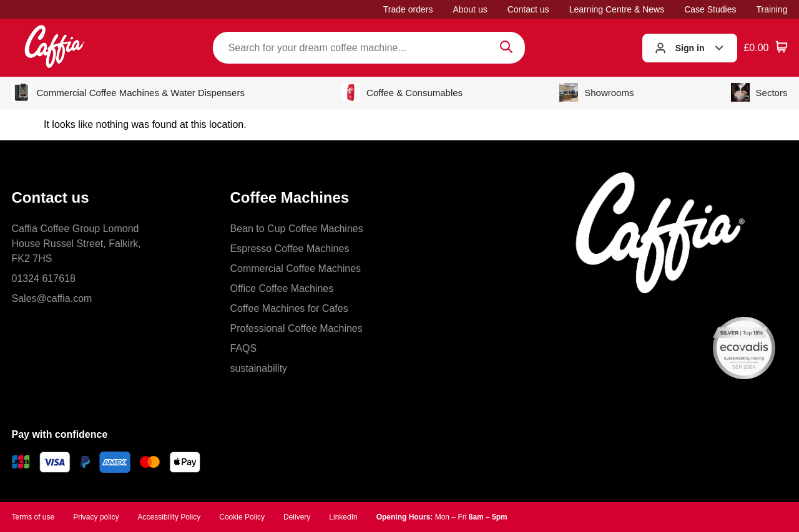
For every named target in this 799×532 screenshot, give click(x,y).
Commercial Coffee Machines (296, 268)
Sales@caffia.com (52, 298)
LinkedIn (343, 517)
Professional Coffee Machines (297, 328)
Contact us (528, 9)
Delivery (297, 517)
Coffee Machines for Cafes (289, 308)
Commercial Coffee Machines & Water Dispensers (128, 92)
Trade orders (408, 9)
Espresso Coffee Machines (290, 249)
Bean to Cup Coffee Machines (297, 229)
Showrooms (596, 92)
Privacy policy (96, 517)
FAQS (244, 348)
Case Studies (710, 9)
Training (772, 9)
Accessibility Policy (169, 517)
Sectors (759, 92)
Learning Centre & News (617, 9)
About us (470, 9)
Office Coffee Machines (282, 288)
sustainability (259, 368)
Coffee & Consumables (402, 92)
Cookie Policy (242, 517)
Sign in (690, 48)
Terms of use (33, 517)
